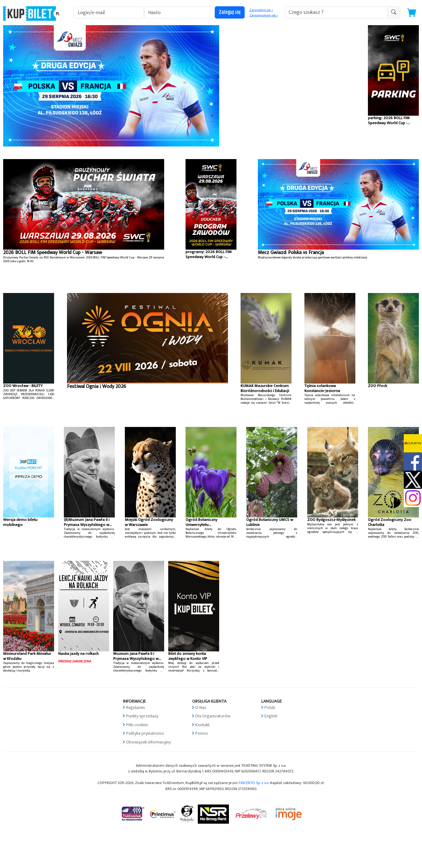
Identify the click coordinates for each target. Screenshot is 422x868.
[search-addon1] (336, 12)
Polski (270, 708)
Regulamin (136, 708)
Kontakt (203, 725)
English (271, 716)
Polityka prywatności (145, 733)
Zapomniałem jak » (264, 15)
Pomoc (202, 733)
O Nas (201, 708)
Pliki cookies (137, 725)
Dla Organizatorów (213, 716)
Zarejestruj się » (261, 10)
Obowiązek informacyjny (148, 742)
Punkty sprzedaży (142, 716)
